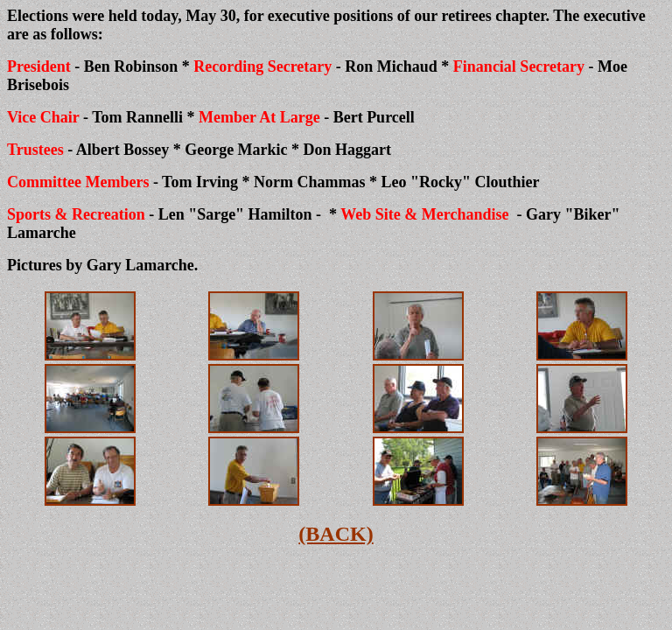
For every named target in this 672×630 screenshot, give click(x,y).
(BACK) (336, 534)
